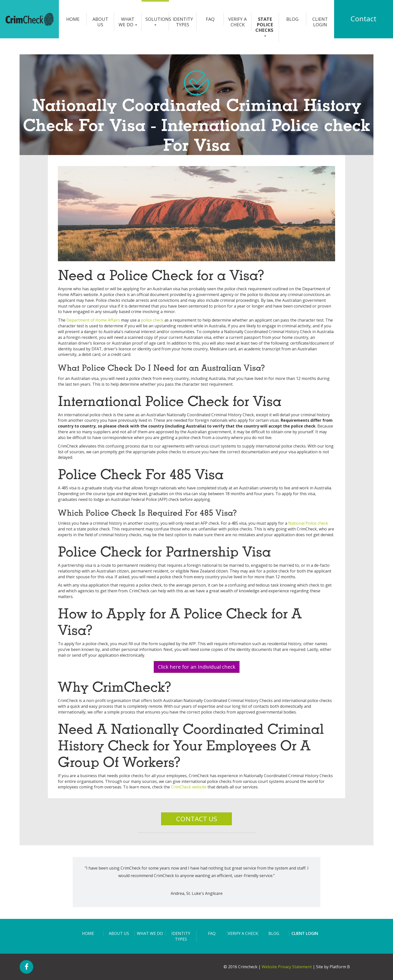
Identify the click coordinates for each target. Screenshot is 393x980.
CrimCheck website (189, 787)
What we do (128, 22)
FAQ (210, 19)
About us (100, 22)
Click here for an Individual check (197, 667)
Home (73, 19)
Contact (363, 19)
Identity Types (183, 22)
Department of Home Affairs (93, 320)
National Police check (308, 523)
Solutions (157, 21)
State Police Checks (265, 26)
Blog (292, 19)
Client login (320, 22)
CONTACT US (197, 819)
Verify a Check (237, 22)
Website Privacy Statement (287, 967)
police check (152, 320)
